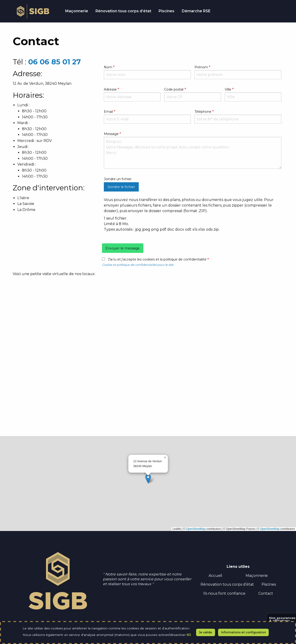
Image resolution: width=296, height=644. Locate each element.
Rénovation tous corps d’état (227, 584)
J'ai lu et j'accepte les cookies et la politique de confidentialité (157, 259)
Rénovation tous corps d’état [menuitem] (123, 11)
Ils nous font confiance (224, 593)
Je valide (205, 632)
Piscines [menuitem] (166, 11)
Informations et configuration (244, 632)
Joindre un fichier (118, 179)
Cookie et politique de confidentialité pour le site (138, 265)
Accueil (215, 576)
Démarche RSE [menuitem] (196, 11)
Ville (228, 89)
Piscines (269, 584)
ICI (189, 635)
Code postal (174, 89)
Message (111, 134)
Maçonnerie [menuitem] (77, 11)
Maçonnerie (257, 576)
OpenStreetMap (196, 529)
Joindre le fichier (121, 187)
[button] (148, 479)
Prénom (201, 67)
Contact (266, 593)
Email (108, 112)
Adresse (110, 89)
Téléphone (203, 112)
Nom (108, 67)
